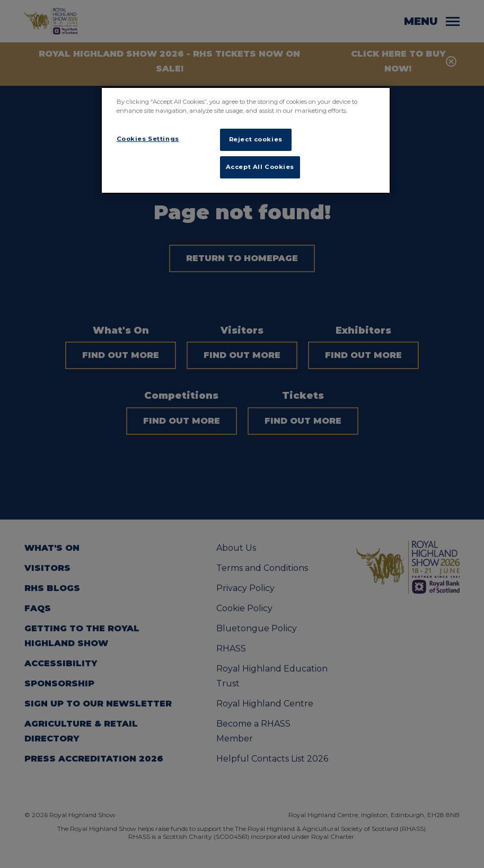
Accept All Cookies (260, 167)
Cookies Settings (148, 139)
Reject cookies (256, 139)
